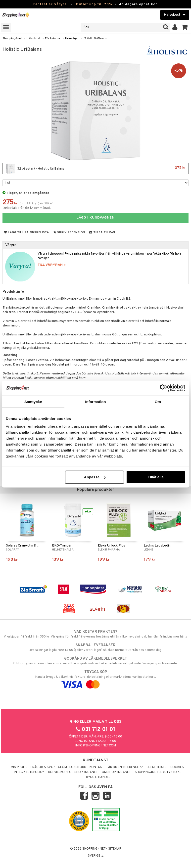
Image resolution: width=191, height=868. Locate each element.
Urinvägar (72, 39)
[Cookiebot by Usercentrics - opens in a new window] (164, 388)
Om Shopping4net (116, 772)
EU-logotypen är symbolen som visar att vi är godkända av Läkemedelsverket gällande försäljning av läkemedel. (95, 661)
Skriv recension (69, 232)
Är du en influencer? (125, 767)
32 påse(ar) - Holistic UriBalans (95, 169)
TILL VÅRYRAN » (52, 265)
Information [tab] (95, 401)
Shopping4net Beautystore (158, 772)
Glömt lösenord (72, 767)
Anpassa (95, 477)
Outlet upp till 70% (94, 4)
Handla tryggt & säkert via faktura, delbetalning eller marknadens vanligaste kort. (95, 678)
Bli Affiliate (157, 767)
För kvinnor (53, 39)
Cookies (177, 767)
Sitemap (115, 849)
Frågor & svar (43, 767)
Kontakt (97, 767)
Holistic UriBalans (95, 39)
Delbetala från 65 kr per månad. (27, 208)
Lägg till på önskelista (27, 232)
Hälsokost (33, 39)
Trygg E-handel (97, 777)
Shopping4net (12, 39)
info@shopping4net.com (96, 746)
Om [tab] (158, 401)
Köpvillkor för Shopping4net (73, 772)
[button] (185, 27)
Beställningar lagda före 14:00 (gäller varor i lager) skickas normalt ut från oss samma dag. (95, 647)
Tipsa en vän (102, 232)
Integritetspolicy (29, 772)
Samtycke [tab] (33, 401)
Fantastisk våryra (50, 4)
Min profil (19, 767)
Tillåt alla (156, 477)
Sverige (96, 856)
